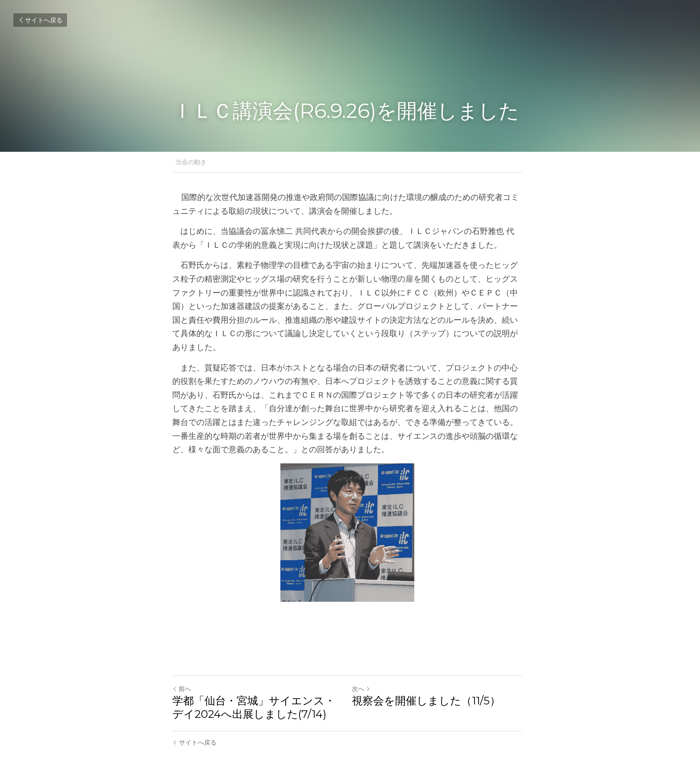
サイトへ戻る (40, 20)
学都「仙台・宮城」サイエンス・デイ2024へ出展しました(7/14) (254, 694)
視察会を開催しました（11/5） (429, 687)
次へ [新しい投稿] (364, 675)
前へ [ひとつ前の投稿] (182, 675)
